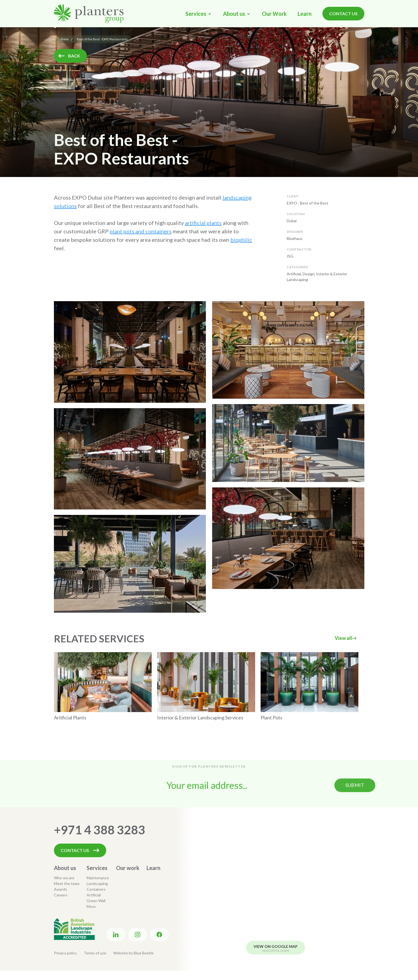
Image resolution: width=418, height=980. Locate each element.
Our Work (274, 14)
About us (65, 868)
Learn (305, 14)
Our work (128, 868)
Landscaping (97, 883)
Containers (96, 889)
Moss (91, 906)
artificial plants (203, 223)
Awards (60, 889)
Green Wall (96, 901)
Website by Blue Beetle (133, 953)
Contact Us (343, 13)
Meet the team (67, 883)
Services (97, 868)
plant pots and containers (141, 231)
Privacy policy (65, 953)
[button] (199, 14)
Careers (61, 895)
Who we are (64, 878)
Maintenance (98, 878)
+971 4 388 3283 (100, 830)
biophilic (241, 240)
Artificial (94, 895)
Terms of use (95, 953)
